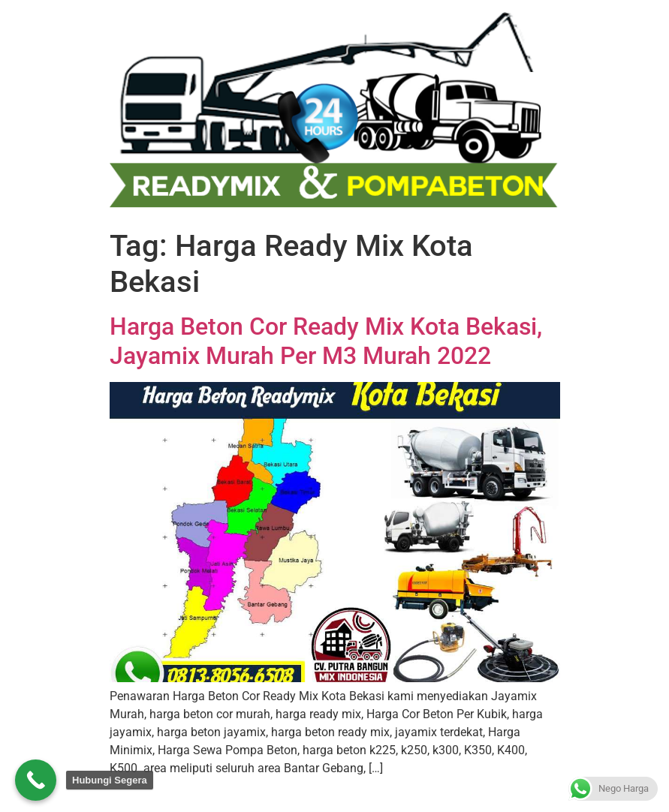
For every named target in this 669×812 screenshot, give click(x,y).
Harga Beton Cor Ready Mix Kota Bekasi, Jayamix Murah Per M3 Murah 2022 (326, 341)
